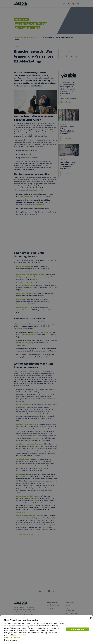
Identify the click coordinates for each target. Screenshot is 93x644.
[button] (34, 637)
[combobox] (91, 618)
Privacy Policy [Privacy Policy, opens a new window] (23, 635)
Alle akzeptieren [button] (78, 629)
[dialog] (46, 630)
